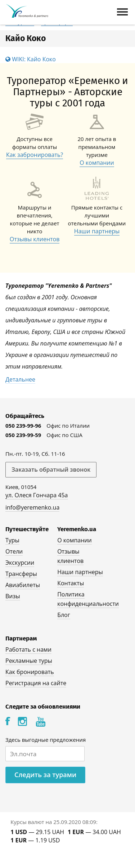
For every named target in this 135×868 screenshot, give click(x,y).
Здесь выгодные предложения (46, 740)
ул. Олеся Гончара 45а (37, 495)
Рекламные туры (29, 661)
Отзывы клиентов (35, 239)
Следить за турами (45, 775)
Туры (12, 540)
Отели (14, 551)
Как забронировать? (35, 155)
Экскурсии (20, 563)
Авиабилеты (23, 585)
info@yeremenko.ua (32, 507)
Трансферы (21, 574)
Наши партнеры (97, 231)
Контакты (71, 583)
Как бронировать (30, 672)
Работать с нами (28, 649)
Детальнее (20, 379)
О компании (97, 163)
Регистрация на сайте (36, 683)
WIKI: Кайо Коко (31, 59)
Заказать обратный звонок (51, 470)
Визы (13, 596)
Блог (64, 615)
